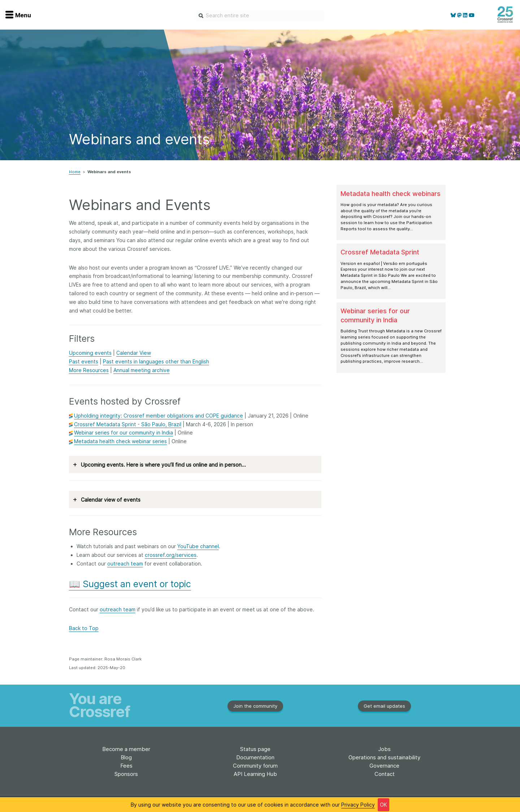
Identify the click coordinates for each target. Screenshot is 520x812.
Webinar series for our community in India (123, 433)
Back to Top (84, 628)
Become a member (126, 749)
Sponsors (126, 774)
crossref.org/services (171, 555)
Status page (255, 749)
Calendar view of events (107, 499)
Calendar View (134, 353)
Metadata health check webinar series (120, 441)
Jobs (384, 749)
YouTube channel (198, 546)
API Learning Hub (255, 774)
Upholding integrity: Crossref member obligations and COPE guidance (159, 416)
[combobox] (260, 16)
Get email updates (384, 706)
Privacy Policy (358, 805)
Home (75, 172)
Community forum (255, 766)
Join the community (255, 706)
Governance (384, 766)
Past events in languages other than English (156, 361)
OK (383, 805)
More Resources (89, 370)
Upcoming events (90, 353)
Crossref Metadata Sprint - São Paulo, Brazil (128, 424)
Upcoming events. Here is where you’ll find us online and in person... (159, 464)
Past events (84, 361)
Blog (126, 757)
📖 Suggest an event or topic (130, 584)
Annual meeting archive (142, 370)
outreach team (125, 564)
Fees (126, 766)
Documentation (255, 757)
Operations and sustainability (384, 757)
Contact (385, 774)
